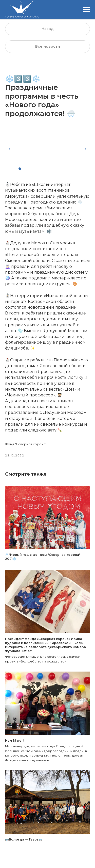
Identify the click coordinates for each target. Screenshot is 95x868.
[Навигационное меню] (86, 10)
